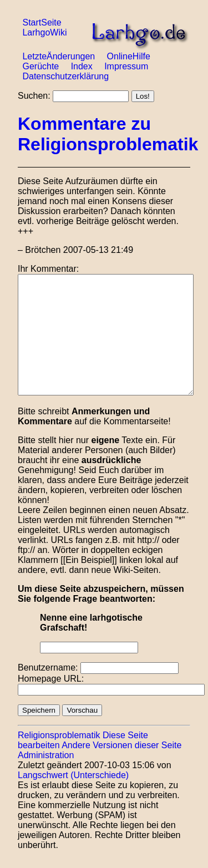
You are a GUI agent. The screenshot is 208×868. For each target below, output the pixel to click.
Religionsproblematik (59, 735)
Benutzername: (48, 668)
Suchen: (34, 96)
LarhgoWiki (44, 32)
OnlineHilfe (129, 56)
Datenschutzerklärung (65, 76)
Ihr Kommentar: (48, 269)
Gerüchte (40, 66)
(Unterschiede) (100, 775)
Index (82, 66)
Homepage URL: (51, 679)
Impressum (126, 66)
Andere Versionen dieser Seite (121, 745)
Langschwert (43, 775)
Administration (46, 755)
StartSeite (42, 22)
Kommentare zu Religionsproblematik (108, 134)
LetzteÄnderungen (59, 56)
